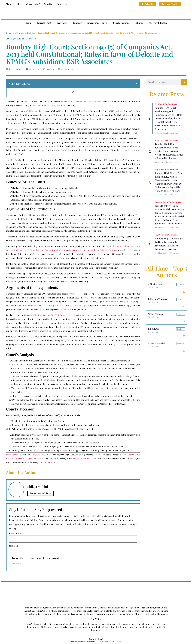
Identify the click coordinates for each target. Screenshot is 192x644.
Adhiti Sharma (156, 284)
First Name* (15, 546)
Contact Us (62, 4)
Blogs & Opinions (121, 23)
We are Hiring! (33, 4)
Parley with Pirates (158, 23)
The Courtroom (19, 33)
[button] (136, 84)
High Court (62, 23)
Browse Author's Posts (41, 493)
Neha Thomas (155, 314)
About (9, 4)
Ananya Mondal (156, 343)
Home (28, 23)
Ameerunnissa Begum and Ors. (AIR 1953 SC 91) (92, 250)
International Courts (97, 23)
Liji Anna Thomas (157, 299)
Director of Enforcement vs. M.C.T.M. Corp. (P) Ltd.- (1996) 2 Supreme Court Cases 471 (65, 315)
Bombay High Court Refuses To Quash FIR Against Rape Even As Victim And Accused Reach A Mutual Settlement (169, 151)
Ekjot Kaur (154, 329)
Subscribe (16, 563)
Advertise (48, 4)
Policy (19, 4)
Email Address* (16, 533)
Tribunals (77, 23)
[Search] (184, 82)
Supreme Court (44, 23)
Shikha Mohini (162, 133)
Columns (139, 23)
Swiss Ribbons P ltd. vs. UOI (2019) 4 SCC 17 (40, 305)
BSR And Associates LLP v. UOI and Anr (82, 101)
